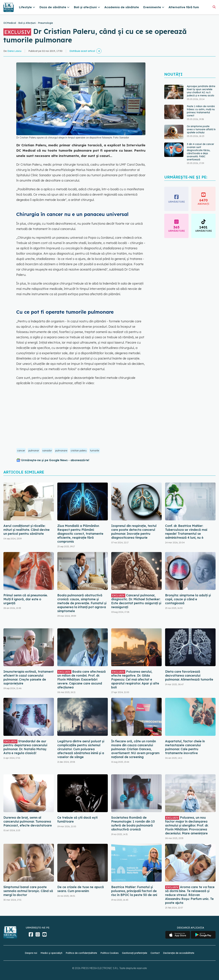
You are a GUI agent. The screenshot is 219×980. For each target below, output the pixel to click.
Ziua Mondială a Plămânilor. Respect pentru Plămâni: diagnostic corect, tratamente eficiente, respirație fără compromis (80, 534)
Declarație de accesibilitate (179, 953)
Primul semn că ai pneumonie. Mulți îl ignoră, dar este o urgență (26, 599)
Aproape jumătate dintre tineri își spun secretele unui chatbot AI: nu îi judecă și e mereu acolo (201, 91)
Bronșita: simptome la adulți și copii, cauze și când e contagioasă (188, 599)
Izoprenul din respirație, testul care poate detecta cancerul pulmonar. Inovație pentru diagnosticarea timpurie (134, 532)
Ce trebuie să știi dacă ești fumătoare (77, 819)
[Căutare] (214, 7)
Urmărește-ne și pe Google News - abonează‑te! (55, 460)
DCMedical (10, 23)
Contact (155, 953)
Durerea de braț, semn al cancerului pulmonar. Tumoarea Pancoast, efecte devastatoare (28, 821)
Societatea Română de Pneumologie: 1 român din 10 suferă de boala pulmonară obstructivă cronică (133, 823)
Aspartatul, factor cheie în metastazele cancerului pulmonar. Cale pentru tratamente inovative (185, 747)
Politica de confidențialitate (81, 953)
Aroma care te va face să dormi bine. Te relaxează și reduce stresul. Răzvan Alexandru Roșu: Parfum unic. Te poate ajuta (190, 895)
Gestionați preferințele (135, 953)
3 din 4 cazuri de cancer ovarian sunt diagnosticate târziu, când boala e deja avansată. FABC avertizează (200, 152)
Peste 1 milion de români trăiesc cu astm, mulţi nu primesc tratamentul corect (201, 111)
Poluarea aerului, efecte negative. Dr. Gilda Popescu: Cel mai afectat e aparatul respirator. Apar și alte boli (135, 679)
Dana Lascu (14, 51)
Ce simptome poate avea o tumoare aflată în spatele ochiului (201, 129)
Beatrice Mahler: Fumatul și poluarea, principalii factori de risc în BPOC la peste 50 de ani (134, 891)
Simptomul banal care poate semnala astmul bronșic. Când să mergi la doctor (28, 891)
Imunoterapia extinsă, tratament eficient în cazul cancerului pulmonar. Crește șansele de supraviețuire (28, 677)
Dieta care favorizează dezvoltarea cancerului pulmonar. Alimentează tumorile (189, 675)
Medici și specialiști (51, 953)
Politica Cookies (109, 953)
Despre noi (31, 953)
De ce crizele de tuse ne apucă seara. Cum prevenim (81, 889)
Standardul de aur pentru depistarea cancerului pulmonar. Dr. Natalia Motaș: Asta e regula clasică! (25, 747)
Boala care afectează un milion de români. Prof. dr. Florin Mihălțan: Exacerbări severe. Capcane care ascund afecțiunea (82, 679)
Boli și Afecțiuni (27, 23)
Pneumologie (45, 23)
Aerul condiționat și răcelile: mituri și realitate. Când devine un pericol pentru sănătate (27, 530)
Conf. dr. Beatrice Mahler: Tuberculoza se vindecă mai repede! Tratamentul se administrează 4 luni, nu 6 (186, 532)
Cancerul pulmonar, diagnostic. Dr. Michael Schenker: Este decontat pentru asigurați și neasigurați (136, 601)
